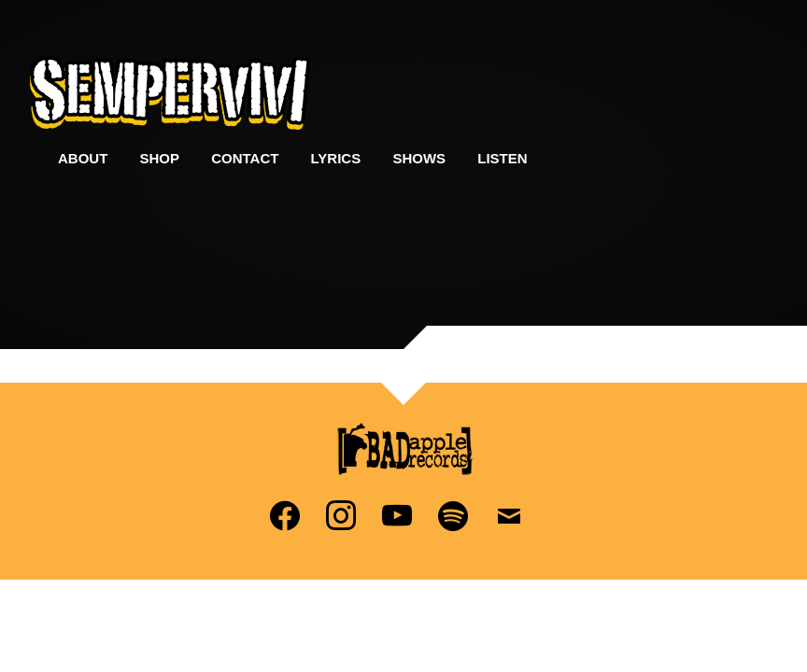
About (83, 158)
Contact (245, 158)
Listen (502, 158)
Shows (419, 158)
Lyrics (336, 158)
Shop (160, 158)
